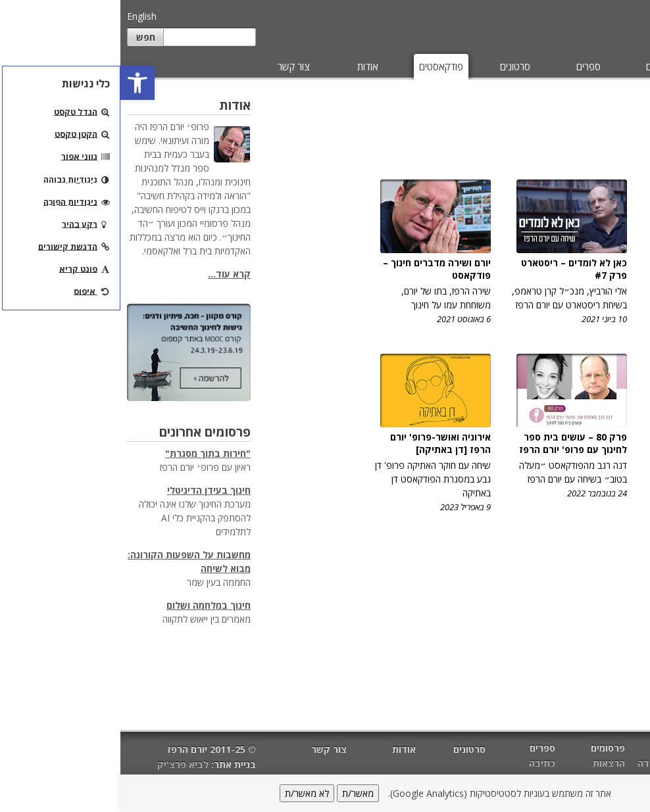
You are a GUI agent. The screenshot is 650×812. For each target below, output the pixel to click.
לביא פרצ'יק (63, 764)
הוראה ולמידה (545, 763)
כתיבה (422, 763)
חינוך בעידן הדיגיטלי (88, 490)
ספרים (468, 66)
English (21, 16)
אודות (247, 66)
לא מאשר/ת (187, 793)
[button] (17, 83)
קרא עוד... (109, 274)
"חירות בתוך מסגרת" (87, 453)
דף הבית (626, 749)
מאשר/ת (238, 793)
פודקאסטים (321, 66)
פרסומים (542, 66)
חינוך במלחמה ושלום (88, 605)
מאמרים (616, 66)
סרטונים (395, 66)
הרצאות (488, 763)
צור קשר (173, 66)
